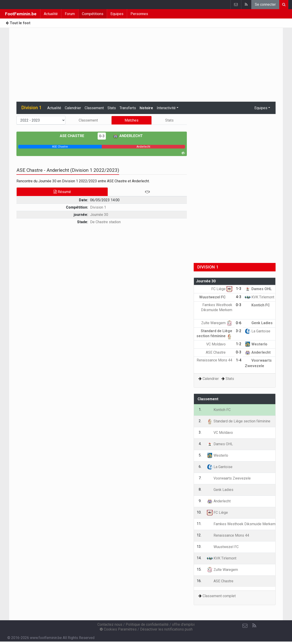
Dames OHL (258, 289)
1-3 (239, 289)
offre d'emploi (183, 624)
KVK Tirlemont (259, 297)
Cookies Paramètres (118, 629)
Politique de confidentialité (147, 624)
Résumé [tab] (62, 192)
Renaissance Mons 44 (228, 535)
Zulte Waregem (217, 323)
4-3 (239, 297)
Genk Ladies (259, 323)
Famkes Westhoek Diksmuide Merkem (217, 310)
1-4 (239, 360)
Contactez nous (110, 624)
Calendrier (73, 108)
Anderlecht (128, 136)
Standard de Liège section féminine (239, 421)
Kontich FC (257, 305)
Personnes (139, 14)
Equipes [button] (261, 108)
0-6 (239, 323)
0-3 (102, 136)
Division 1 (98, 207)
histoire (146, 108)
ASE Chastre (75, 136)
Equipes (117, 14)
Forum (70, 14)
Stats (112, 108)
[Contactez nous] (245, 626)
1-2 (239, 344)
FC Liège (222, 289)
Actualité (51, 14)
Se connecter (265, 4)
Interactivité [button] (166, 108)
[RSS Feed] (254, 626)
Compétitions (93, 14)
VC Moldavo (219, 344)
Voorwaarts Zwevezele (229, 478)
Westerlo (256, 344)
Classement (94, 108)
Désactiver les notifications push (166, 629)
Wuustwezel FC (216, 297)
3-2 (239, 331)
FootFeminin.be (21, 14)
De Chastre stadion (105, 222)
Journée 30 (99, 215)
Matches (132, 120)
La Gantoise (258, 331)
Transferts (128, 108)
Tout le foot (18, 23)
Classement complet (219, 596)
